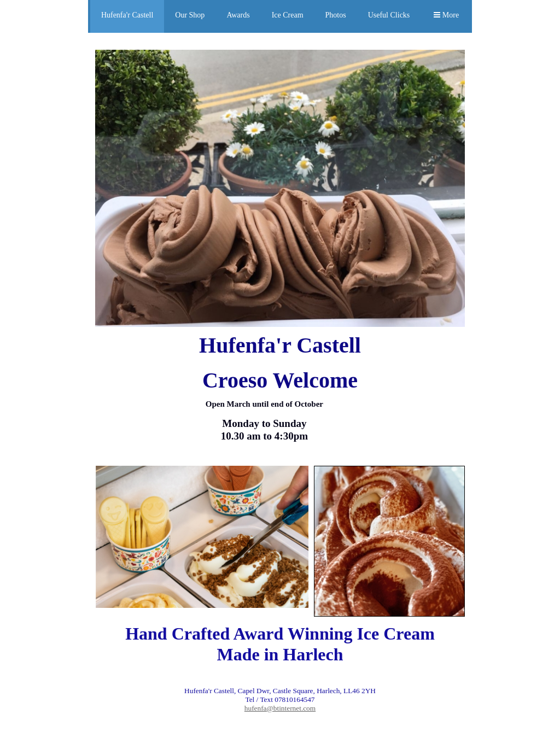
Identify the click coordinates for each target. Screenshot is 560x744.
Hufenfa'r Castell (127, 15)
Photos (336, 15)
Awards (238, 15)
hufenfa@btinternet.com (280, 708)
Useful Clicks (389, 15)
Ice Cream (288, 15)
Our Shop (190, 15)
